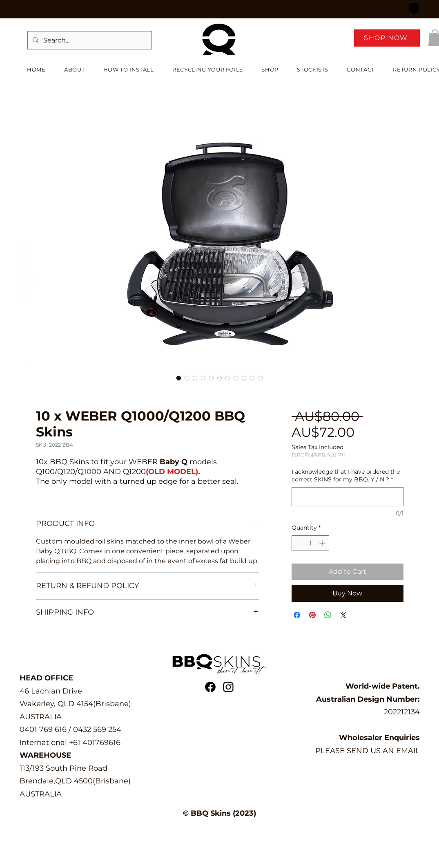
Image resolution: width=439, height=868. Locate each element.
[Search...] (89, 40)
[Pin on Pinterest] (312, 615)
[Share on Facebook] (297, 615)
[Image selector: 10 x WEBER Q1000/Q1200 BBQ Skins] (179, 378)
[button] (406, 8)
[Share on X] (343, 615)
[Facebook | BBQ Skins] (210, 687)
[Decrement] (298, 543)
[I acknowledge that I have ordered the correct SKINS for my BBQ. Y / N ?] (347, 497)
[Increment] (323, 543)
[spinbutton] (310, 543)
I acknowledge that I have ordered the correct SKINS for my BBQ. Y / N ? (346, 476)
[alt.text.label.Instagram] (228, 687)
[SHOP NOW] (387, 38)
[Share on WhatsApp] (328, 615)
